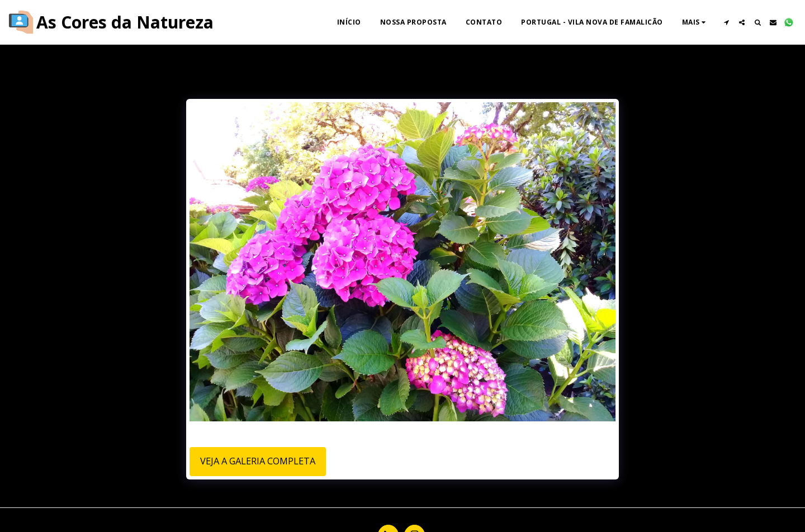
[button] (726, 22)
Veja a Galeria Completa (258, 461)
